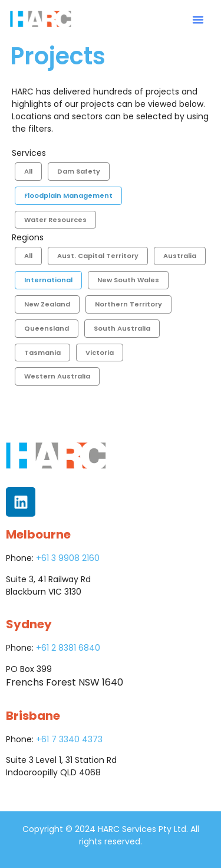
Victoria (100, 353)
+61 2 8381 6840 (68, 648)
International (48, 280)
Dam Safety (79, 171)
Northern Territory (128, 304)
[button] (198, 19)
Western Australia (57, 376)
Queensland (47, 328)
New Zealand (47, 304)
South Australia (122, 328)
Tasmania (42, 353)
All (28, 171)
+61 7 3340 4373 (69, 739)
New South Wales (128, 280)
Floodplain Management (68, 195)
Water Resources (55, 220)
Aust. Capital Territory (98, 256)
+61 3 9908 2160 (68, 558)
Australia (180, 256)
